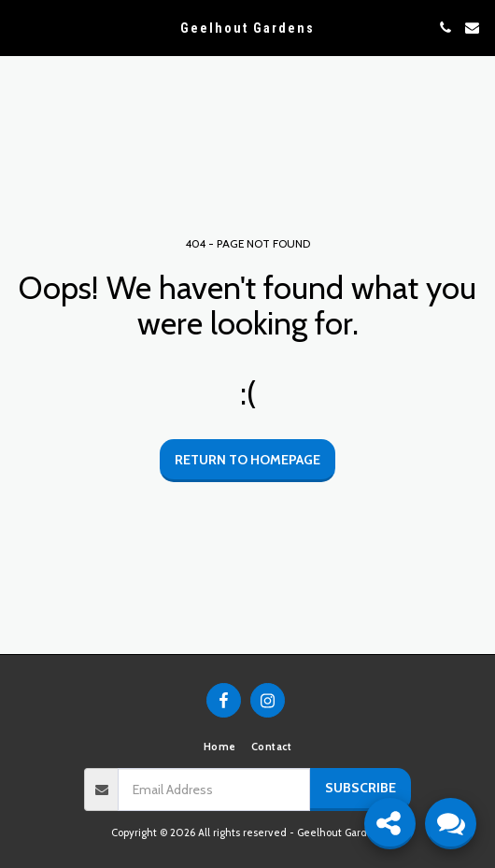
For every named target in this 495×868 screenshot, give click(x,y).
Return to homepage (247, 460)
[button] (21, 27)
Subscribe (361, 788)
